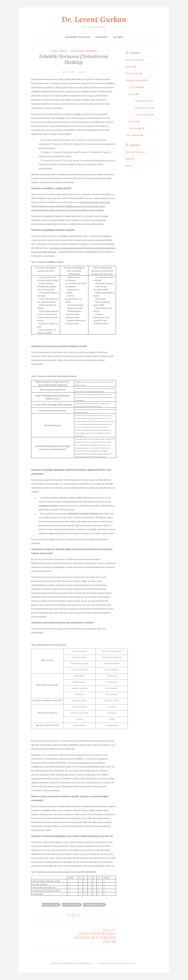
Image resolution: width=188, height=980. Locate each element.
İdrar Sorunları (132, 73)
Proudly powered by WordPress (72, 963)
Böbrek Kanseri (143, 101)
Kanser (132, 94)
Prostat (132, 121)
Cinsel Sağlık (59, 51)
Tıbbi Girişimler (133, 135)
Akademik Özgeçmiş (77, 37)
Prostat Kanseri (143, 115)
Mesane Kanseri (143, 108)
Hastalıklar (51, 905)
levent (82, 72)
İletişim (118, 37)
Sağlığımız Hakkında (84, 51)
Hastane (129, 67)
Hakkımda (102, 37)
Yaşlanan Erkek (94, 905)
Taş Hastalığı (135, 128)
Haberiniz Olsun (133, 60)
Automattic (128, 963)
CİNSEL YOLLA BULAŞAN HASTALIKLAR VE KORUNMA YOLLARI (95, 936)
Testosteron (72, 905)
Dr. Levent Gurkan (94, 19)
